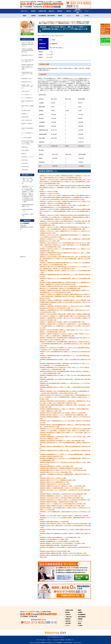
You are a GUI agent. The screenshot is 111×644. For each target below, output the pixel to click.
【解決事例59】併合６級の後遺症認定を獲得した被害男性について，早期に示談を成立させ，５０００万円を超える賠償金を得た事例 (65, 384)
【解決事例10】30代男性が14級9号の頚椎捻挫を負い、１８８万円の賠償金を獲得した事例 (60, 537)
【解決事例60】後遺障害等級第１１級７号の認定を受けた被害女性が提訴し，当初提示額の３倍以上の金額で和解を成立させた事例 (65, 380)
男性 (54, 36)
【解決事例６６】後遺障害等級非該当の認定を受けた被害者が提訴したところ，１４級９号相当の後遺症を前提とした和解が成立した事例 (65, 357)
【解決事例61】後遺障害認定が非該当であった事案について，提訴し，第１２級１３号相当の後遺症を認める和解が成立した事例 (65, 376)
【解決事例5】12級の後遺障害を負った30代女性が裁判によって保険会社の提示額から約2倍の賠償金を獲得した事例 (65, 548)
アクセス (87, 11)
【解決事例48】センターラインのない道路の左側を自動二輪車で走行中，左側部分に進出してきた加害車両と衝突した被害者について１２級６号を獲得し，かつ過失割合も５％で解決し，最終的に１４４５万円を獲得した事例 (65, 430)
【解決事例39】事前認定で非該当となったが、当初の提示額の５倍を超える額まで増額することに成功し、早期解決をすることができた (65, 463)
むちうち (69, 16)
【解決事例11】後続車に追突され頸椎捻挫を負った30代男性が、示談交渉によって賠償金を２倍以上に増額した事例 (65, 534)
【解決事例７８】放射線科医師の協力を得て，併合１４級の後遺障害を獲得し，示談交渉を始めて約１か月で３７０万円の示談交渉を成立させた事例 (65, 311)
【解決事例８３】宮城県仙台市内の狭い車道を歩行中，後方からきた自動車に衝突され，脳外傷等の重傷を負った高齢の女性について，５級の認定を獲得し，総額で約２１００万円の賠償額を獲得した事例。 (65, 287)
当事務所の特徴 (42, 11)
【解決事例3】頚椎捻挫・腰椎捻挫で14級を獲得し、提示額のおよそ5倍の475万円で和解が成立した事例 (63, 553)
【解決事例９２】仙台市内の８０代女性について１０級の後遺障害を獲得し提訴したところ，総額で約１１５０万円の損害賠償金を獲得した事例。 (65, 250)
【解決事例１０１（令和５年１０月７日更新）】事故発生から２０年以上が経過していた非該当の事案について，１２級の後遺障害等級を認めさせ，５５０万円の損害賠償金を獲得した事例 (65, 206)
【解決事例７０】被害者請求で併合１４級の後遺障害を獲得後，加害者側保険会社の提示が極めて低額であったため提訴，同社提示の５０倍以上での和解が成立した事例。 (65, 339)
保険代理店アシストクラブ (28, 157)
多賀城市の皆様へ (26, 167)
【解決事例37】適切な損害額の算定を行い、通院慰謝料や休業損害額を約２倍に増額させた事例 (61, 468)
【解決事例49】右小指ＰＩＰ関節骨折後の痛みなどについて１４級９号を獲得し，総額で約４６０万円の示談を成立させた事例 (65, 422)
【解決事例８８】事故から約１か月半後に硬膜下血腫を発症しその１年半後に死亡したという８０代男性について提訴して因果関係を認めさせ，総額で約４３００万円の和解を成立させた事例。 (65, 268)
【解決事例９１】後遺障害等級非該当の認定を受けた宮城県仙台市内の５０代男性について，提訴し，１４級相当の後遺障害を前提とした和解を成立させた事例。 (65, 254)
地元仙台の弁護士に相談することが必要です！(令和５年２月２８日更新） (28, 142)
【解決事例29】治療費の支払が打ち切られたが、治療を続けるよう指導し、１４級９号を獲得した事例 (62, 486)
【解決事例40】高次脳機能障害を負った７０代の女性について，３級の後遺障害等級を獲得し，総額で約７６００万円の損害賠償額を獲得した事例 (65, 459)
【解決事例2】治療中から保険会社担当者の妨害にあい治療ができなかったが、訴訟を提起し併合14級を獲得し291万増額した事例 (65, 556)
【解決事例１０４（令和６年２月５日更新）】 (50, 193)
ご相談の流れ (51, 11)
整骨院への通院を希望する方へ (28, 102)
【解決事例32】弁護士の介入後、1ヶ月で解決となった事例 (53, 478)
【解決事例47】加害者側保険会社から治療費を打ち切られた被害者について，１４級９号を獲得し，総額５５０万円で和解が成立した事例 (65, 434)
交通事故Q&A (25, 147)
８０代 (40, 36)
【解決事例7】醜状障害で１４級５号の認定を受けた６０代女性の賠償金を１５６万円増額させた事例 (62, 543)
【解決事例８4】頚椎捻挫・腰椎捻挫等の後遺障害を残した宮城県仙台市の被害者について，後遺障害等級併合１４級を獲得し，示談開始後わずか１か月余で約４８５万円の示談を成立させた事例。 (65, 283)
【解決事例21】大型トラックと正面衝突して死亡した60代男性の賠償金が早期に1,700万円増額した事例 (63, 504)
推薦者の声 (24, 154)
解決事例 (33, 11)
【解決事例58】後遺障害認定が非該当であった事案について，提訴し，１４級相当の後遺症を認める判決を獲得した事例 (65, 388)
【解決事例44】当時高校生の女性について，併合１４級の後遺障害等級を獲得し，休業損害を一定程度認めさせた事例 (65, 444)
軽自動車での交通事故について (28, 124)
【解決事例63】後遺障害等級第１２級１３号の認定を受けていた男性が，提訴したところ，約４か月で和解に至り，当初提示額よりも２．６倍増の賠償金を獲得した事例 (64, 368)
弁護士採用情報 (25, 150)
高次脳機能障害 (42, 16)
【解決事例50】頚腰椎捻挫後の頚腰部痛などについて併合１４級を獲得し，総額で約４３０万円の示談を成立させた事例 (65, 418)
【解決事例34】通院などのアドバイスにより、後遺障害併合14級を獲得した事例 (57, 480)
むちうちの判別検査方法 (27, 98)
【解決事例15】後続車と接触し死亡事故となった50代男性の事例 (54, 522)
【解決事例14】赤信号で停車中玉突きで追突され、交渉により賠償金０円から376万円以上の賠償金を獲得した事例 (65, 524)
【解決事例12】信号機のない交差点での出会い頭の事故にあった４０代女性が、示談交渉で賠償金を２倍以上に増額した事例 (65, 530)
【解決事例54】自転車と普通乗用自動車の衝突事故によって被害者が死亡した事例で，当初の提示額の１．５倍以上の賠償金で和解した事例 (65, 406)
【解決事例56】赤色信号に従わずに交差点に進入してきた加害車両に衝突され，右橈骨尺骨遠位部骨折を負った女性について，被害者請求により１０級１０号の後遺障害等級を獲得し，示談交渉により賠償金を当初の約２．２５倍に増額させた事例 (65, 397)
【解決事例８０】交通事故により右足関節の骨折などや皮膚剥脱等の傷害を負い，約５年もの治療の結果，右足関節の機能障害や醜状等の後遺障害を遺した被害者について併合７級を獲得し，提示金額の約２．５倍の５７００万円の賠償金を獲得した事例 (65, 302)
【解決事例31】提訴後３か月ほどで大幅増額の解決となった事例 (54, 482)
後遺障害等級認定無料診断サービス (28, 206)
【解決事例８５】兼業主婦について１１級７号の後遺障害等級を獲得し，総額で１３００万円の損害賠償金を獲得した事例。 (65, 279)
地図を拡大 (23, 257)
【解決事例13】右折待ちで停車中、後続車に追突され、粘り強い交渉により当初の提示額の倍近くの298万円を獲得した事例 (65, 527)
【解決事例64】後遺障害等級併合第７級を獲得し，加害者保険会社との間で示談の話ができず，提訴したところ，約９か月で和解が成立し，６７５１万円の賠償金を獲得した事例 (65, 364)
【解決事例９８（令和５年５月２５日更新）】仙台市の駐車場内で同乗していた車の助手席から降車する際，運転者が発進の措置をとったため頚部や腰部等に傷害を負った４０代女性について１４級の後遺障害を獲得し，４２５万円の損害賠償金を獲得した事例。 (65, 223)
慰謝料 (25, 16)
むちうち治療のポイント (27, 95)
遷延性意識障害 (51, 16)
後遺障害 (33, 16)
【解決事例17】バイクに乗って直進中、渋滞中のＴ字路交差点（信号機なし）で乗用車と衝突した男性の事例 (64, 516)
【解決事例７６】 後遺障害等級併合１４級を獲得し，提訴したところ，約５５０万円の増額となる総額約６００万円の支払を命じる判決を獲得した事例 (65, 319)
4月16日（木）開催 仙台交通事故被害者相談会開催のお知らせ (28, 44)
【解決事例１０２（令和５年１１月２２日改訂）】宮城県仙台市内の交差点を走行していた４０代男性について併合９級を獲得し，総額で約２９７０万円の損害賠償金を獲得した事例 (65, 202)
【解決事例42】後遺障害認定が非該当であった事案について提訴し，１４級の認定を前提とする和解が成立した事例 (65, 451)
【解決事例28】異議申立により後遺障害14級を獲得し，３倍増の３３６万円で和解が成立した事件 (61, 488)
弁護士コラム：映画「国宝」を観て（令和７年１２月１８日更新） (28, 181)
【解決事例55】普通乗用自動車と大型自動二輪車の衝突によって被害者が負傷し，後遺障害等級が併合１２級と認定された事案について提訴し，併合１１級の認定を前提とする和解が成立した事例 (65, 402)
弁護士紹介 (69, 11)
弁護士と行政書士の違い (27, 120)
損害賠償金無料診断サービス (28, 210)
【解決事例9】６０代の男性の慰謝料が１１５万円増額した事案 (54, 539)
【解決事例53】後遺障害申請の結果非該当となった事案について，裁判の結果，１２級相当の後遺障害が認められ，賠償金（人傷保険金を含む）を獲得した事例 (64, 410)
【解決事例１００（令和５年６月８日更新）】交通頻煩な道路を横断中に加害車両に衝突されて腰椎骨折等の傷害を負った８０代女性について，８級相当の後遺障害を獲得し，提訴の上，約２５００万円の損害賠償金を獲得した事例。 (65, 211)
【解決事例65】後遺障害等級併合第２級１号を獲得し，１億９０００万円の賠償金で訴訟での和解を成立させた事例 (65, 361)
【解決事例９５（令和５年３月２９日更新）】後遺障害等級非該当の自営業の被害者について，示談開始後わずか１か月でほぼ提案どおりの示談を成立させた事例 (65, 236)
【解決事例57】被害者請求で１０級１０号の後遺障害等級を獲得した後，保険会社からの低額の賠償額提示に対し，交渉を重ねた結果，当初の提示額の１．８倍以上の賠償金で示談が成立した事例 (64, 392)
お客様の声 (68, 615)
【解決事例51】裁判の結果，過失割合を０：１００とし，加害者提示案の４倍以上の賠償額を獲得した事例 (63, 415)
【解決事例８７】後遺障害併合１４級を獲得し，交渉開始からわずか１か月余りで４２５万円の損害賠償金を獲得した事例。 (65, 272)
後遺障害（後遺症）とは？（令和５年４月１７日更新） (28, 87)
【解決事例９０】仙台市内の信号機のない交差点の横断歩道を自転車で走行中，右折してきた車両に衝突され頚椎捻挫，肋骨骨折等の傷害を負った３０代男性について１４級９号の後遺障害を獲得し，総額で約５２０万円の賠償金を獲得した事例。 (65, 259)
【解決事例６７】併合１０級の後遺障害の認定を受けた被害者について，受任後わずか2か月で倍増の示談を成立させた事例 (65, 353)
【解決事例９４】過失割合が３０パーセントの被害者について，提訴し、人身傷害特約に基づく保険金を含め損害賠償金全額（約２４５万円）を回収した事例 (65, 240)
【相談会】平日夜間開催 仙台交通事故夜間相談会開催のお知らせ (28, 50)
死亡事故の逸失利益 (26, 110)
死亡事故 (87, 16)
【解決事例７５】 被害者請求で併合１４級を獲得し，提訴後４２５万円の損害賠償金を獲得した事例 (62, 322)
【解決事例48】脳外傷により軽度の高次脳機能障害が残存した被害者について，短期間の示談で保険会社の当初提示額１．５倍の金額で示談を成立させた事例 (65, 426)
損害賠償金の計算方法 (27, 82)
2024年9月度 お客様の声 (28, 215)
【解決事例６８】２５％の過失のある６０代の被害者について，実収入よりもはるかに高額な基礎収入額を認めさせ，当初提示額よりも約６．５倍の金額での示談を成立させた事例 (65, 349)
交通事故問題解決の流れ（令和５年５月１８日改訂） (27, 74)
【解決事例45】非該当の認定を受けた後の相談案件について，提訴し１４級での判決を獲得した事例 (62, 441)
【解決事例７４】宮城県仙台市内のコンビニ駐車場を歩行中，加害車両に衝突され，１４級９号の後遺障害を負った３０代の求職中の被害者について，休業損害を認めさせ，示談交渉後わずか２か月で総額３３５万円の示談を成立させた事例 (65, 326)
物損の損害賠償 (25, 117)
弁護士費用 (68, 623)
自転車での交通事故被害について (28, 129)
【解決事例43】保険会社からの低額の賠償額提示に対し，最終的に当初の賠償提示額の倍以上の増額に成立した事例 (65, 447)
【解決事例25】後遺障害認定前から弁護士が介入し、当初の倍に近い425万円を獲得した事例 (60, 496)
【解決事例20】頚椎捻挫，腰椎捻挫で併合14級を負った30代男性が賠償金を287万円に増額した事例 (62, 506)
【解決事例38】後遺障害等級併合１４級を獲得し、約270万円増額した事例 (56, 466)
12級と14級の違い (26, 91)
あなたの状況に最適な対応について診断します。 (28, 61)
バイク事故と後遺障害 (27, 138)
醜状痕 (78, 16)
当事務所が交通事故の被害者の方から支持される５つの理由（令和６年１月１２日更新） (28, 67)
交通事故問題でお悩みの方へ (28, 56)
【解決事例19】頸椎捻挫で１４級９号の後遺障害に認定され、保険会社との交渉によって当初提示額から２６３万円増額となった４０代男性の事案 (65, 509)
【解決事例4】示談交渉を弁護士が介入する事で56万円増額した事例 (55, 551)
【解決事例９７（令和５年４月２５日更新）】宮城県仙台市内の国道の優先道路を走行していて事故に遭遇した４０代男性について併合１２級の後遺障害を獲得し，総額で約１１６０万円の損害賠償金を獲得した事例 (65, 228)
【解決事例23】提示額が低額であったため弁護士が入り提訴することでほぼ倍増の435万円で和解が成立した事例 (65, 500)
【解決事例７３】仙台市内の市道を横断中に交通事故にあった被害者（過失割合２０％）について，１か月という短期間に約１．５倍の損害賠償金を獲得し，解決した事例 (65, 331)
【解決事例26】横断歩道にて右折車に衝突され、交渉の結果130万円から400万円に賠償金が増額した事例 (63, 494)
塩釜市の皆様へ (25, 170)
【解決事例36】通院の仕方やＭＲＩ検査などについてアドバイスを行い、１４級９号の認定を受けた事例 (63, 470)
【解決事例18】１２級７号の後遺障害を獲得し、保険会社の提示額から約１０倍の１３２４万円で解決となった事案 (65, 513)
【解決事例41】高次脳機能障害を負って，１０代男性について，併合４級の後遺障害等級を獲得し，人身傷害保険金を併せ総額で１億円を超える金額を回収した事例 (65, 455)
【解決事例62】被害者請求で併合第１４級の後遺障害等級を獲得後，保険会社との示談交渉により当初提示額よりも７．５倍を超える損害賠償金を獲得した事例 (65, 372)
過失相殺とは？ (25, 114)
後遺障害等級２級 (47, 36)
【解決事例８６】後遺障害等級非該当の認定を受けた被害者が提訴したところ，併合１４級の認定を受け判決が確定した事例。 (65, 276)
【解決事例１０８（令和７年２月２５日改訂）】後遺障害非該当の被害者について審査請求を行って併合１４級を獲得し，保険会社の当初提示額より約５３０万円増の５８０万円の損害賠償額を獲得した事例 (65, 177)
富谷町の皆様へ (25, 160)
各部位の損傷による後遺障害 (28, 106)
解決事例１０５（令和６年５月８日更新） (49, 192)
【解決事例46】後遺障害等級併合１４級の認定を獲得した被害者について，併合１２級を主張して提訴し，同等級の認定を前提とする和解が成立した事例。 (65, 438)
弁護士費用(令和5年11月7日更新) (78, 11)
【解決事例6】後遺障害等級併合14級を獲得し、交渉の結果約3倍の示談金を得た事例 (58, 545)
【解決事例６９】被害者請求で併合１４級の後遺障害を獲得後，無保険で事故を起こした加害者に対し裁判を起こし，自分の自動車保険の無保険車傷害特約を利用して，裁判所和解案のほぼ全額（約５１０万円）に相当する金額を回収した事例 (65, 344)
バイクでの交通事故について (28, 134)
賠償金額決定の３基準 (27, 79)
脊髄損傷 (60, 16)
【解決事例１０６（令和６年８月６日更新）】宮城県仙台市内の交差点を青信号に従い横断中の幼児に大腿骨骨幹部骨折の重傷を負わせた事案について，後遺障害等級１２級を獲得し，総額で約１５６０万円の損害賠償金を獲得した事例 (65, 188)
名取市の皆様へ (25, 163)
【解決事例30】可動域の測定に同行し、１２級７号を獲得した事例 (54, 484)
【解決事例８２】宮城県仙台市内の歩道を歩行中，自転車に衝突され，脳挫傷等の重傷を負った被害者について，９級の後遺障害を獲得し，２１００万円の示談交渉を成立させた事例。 (65, 291)
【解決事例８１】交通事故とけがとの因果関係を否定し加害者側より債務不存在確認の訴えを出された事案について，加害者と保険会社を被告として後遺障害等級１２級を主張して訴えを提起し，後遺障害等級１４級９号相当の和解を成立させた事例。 (65, 296)
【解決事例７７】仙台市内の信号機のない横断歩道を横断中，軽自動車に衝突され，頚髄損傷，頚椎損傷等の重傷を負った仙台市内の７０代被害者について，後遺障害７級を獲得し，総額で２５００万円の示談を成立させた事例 (65, 315)
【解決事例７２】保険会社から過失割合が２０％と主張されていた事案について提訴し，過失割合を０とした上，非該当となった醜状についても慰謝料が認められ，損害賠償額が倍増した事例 (65, 335)
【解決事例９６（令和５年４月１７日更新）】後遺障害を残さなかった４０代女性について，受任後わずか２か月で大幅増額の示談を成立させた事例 (65, 232)
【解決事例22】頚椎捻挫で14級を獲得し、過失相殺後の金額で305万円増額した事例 (58, 502)
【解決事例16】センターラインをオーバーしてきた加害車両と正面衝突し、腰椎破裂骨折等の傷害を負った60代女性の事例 (65, 519)
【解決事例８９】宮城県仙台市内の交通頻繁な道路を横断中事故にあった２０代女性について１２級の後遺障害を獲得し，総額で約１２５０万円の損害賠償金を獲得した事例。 (65, 264)
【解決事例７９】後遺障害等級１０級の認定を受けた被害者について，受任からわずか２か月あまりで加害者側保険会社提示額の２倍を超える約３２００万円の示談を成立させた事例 (65, 307)
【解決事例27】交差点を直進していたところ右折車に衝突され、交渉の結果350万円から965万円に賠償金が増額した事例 (65, 491)
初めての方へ (25, 11)
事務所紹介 (60, 11)
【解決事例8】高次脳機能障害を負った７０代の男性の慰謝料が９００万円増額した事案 (59, 541)
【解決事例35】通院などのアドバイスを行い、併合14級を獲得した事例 (55, 472)
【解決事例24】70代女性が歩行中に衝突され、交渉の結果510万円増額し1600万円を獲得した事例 (61, 498)
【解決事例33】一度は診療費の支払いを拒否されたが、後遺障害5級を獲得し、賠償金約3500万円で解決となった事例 (65, 475)
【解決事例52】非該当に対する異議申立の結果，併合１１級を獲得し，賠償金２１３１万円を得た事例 (62, 413)
